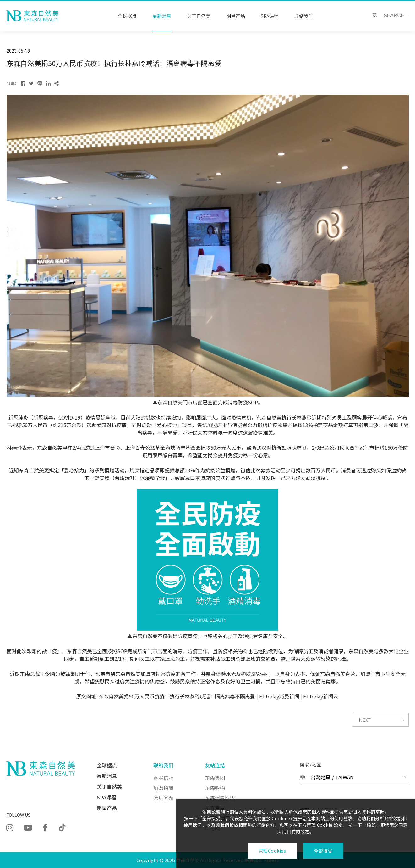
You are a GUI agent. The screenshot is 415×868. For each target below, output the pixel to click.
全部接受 (323, 851)
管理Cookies (273, 851)
